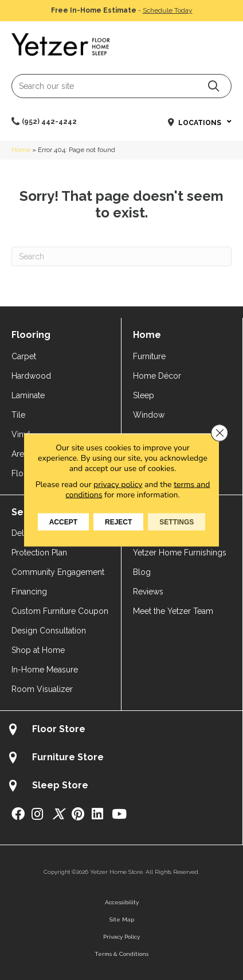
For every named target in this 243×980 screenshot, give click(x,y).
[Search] (121, 256)
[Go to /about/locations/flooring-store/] (121, 731)
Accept (63, 522)
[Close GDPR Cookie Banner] (220, 433)
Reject (118, 522)
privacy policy (118, 485)
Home (21, 150)
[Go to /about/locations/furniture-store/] (121, 759)
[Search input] (121, 86)
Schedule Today (168, 10)
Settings (177, 522)
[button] (213, 86)
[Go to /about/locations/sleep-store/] (121, 787)
